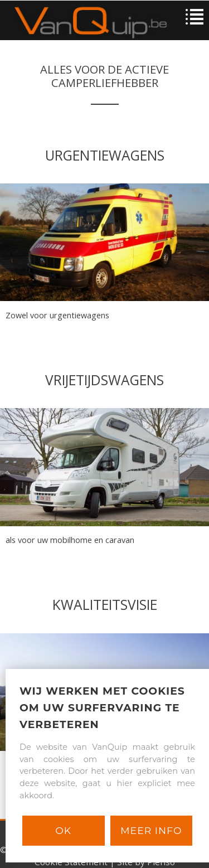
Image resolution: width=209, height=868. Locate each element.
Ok (63, 830)
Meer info (151, 830)
